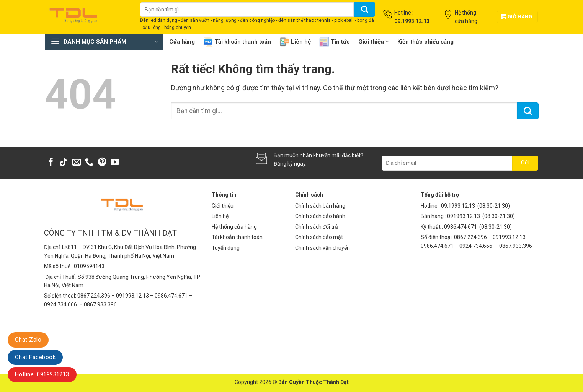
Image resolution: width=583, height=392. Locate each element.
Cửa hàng (182, 42)
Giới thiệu (374, 41)
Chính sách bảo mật (319, 237)
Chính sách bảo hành (320, 216)
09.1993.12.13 (458, 206)
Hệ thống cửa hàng (234, 227)
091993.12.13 (464, 216)
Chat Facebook (35, 357)
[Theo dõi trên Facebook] (51, 163)
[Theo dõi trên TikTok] (64, 163)
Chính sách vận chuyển (323, 248)
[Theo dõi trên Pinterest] (102, 163)
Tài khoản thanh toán (237, 42)
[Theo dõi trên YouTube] (115, 163)
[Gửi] (364, 9)
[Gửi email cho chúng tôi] (77, 163)
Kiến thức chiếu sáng (425, 42)
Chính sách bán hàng (320, 206)
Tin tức (335, 42)
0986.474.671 (461, 227)
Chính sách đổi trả (317, 227)
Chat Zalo (28, 340)
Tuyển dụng (226, 248)
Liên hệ (295, 42)
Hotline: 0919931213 (42, 374)
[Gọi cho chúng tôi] (89, 163)
